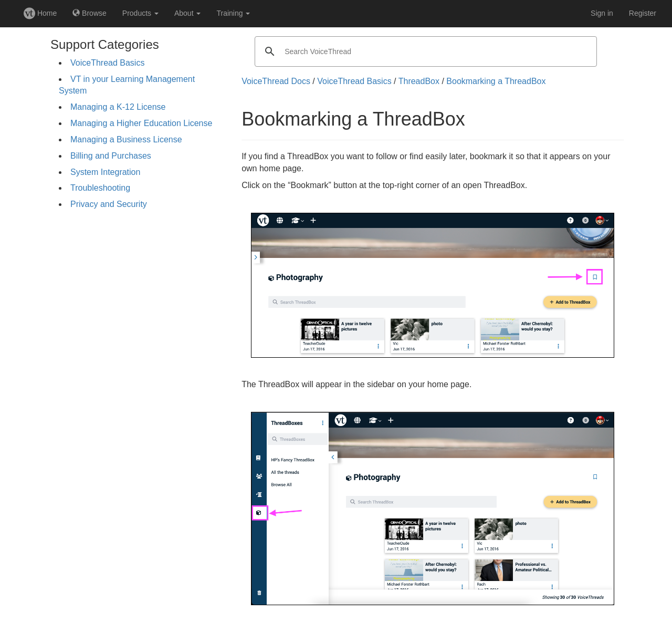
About (187, 13)
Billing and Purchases (111, 156)
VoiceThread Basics (107, 63)
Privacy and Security (109, 204)
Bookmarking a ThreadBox (496, 81)
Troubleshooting (100, 188)
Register (643, 13)
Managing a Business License (126, 139)
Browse (90, 13)
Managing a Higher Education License (141, 123)
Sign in (602, 13)
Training (233, 13)
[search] (424, 51)
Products (140, 13)
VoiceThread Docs (276, 81)
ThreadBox (419, 81)
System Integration (105, 172)
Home (40, 13)
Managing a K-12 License (118, 107)
